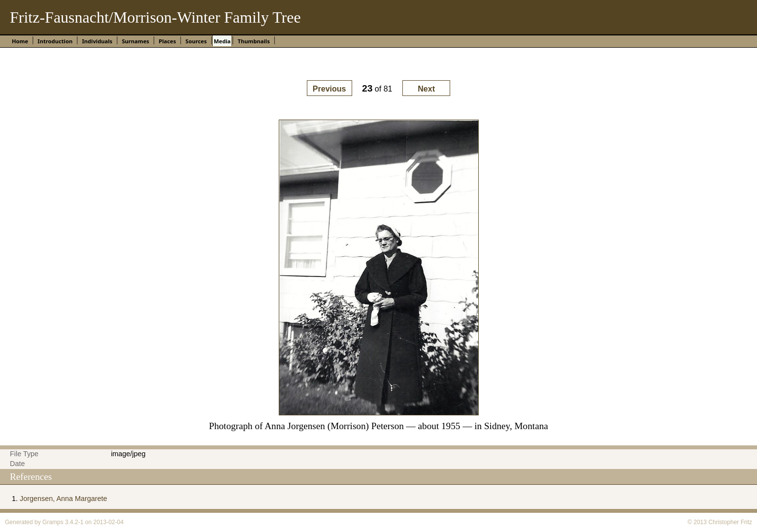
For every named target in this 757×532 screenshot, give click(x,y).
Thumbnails (254, 41)
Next (426, 89)
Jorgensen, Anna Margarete (64, 499)
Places (167, 41)
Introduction (55, 41)
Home (20, 41)
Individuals (97, 41)
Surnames (135, 41)
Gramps (53, 522)
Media (222, 41)
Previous (329, 89)
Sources (196, 41)
